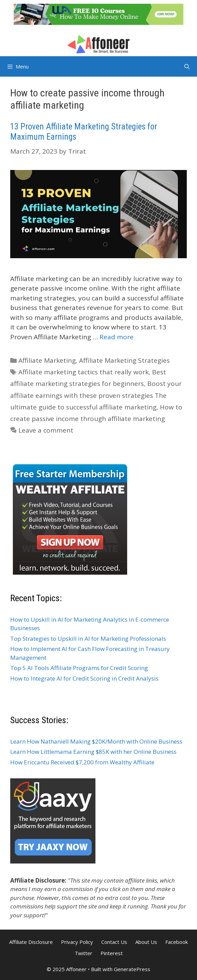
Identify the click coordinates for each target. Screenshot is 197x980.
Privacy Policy (77, 942)
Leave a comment (46, 430)
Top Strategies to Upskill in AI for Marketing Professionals (88, 639)
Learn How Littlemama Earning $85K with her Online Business (93, 752)
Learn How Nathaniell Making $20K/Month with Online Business (96, 741)
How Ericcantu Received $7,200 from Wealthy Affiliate (82, 762)
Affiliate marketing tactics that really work (84, 372)
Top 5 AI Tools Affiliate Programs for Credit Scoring (79, 668)
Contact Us (114, 942)
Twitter (84, 953)
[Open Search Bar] (187, 66)
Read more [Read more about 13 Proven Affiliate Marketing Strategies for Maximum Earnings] (117, 337)
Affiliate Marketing (47, 360)
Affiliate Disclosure (31, 942)
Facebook (177, 942)
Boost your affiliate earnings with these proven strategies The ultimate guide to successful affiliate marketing (96, 395)
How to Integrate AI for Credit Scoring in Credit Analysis (84, 678)
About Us (146, 942)
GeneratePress (132, 969)
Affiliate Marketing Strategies (124, 360)
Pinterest (112, 953)
